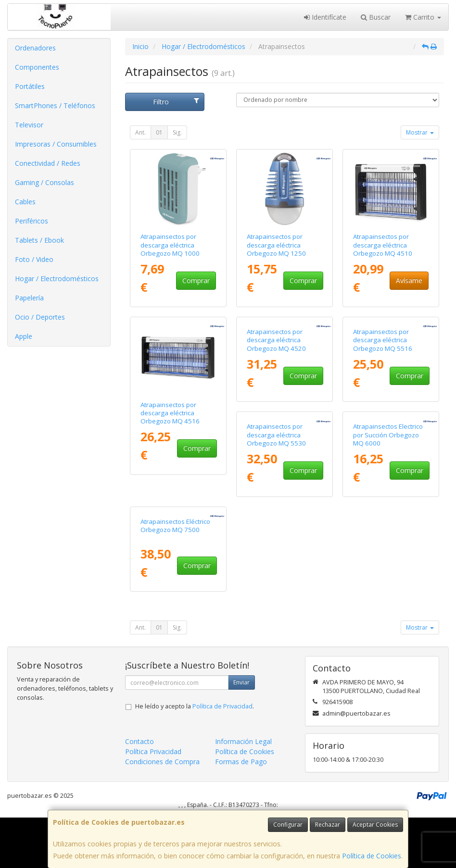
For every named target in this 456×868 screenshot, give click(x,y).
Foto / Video (34, 259)
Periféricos (32, 221)
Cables (25, 202)
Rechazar (328, 825)
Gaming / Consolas (44, 182)
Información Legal (243, 792)
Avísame (409, 280)
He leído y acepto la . (195, 757)
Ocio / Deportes (40, 317)
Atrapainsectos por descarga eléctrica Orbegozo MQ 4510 (383, 245)
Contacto (139, 792)
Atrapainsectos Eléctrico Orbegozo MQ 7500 (388, 577)
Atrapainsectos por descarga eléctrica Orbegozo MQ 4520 (276, 413)
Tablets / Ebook (39, 240)
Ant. (140, 132)
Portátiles (30, 86)
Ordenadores (35, 48)
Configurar (288, 825)
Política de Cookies (372, 856)
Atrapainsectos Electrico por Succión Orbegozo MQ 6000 (282, 581)
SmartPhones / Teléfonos (55, 105)
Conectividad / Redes (48, 163)
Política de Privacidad (222, 757)
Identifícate (325, 17)
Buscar (376, 17)
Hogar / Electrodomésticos (57, 279)
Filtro (176, 102)
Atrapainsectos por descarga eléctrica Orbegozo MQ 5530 (170, 581)
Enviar (241, 733)
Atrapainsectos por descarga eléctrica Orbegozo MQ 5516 (383, 413)
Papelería (29, 298)
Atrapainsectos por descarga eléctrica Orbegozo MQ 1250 (276, 245)
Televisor (29, 125)
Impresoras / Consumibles (56, 144)
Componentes (37, 67)
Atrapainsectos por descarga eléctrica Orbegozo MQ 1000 (170, 245)
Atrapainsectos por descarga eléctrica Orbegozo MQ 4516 (170, 413)
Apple (24, 336)
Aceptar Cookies (375, 825)
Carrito (423, 17)
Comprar (196, 280)
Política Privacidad (153, 802)
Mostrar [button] (420, 132)
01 (159, 132)
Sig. (177, 132)
